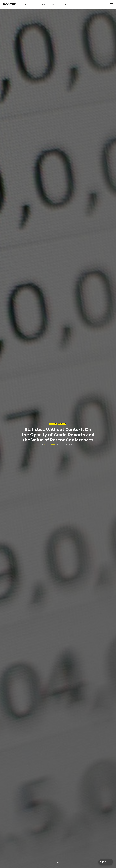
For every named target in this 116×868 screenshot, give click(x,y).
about (24, 4)
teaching (33, 4)
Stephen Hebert (50, 444)
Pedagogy (62, 424)
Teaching (53, 424)
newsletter (55, 4)
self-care (43, 4)
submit (65, 4)
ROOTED (10, 4)
